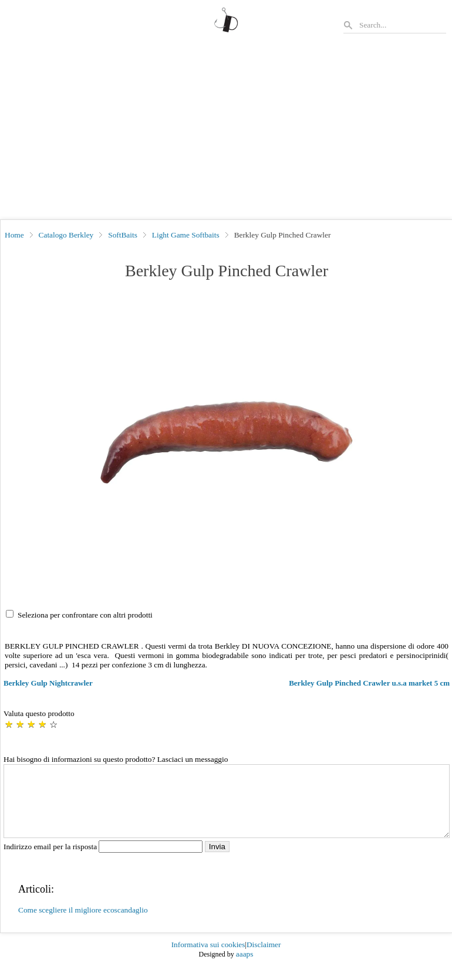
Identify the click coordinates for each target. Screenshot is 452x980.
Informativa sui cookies (208, 959)
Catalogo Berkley (66, 235)
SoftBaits (123, 235)
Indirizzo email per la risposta (104, 861)
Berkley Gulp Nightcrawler (48, 683)
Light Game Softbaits (186, 235)
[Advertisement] (226, 131)
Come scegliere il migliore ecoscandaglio (83, 924)
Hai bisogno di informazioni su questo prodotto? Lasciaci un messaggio (116, 759)
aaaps (245, 968)
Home (14, 235)
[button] (227, 443)
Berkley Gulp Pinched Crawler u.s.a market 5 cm (369, 683)
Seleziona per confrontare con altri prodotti (85, 615)
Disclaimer (264, 959)
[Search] (402, 25)
